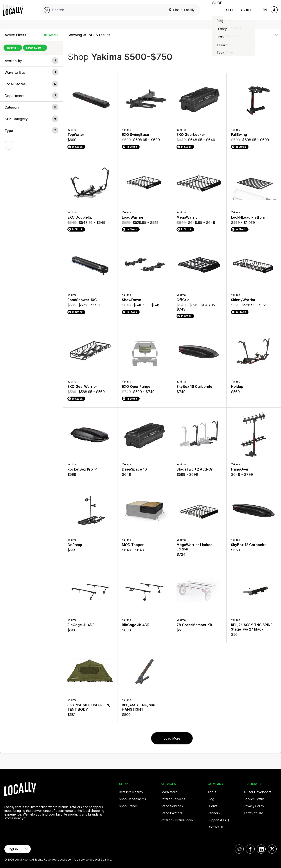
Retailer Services (173, 799)
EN (265, 10)
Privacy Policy (254, 806)
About (246, 10)
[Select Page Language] (18, 849)
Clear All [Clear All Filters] (51, 35)
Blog (211, 799)
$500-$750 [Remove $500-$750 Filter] (35, 48)
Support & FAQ (218, 820)
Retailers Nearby (131, 792)
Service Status (254, 799)
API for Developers (258, 792)
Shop (215, 10)
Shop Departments (132, 799)
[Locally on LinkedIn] (261, 849)
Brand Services (172, 806)
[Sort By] (254, 35)
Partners (214, 813)
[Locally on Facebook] (250, 849)
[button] (32, 61)
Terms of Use (253, 813)
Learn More (169, 792)
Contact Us (216, 827)
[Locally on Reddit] (239, 849)
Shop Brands (128, 806)
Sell (230, 10)
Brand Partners (171, 813)
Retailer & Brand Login (177, 820)
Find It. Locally (176, 10)
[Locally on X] (272, 849)
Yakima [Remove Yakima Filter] (13, 48)
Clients (213, 806)
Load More (172, 738)
